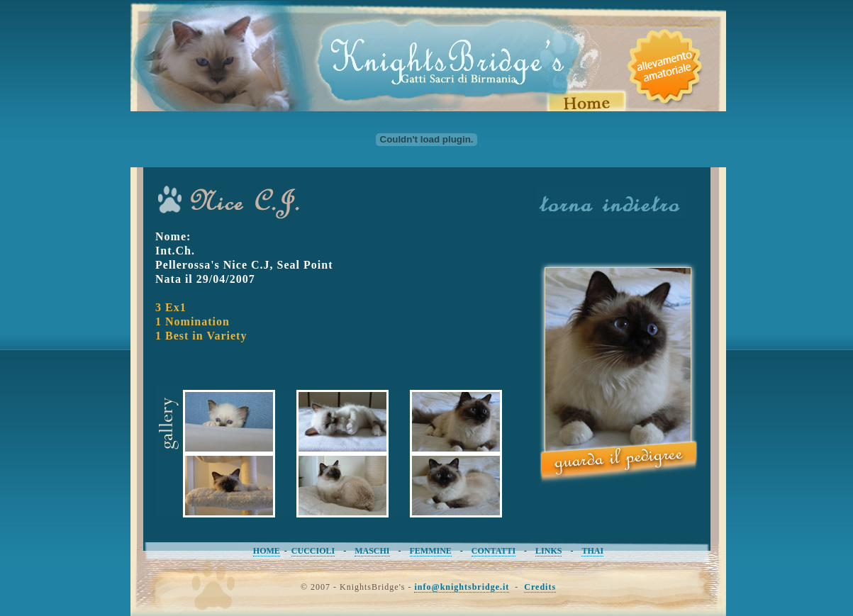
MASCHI (372, 551)
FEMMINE (431, 551)
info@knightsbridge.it (462, 587)
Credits (540, 587)
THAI (592, 551)
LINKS (548, 551)
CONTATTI (494, 551)
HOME (267, 551)
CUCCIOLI (313, 551)
